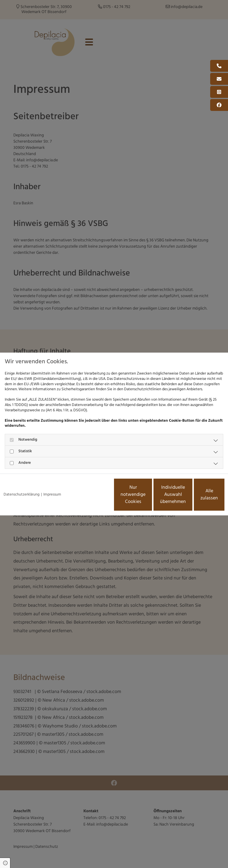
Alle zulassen (197, 497)
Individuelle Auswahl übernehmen (141, 497)
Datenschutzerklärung (22, 479)
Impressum (52, 479)
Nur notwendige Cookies (84, 497)
